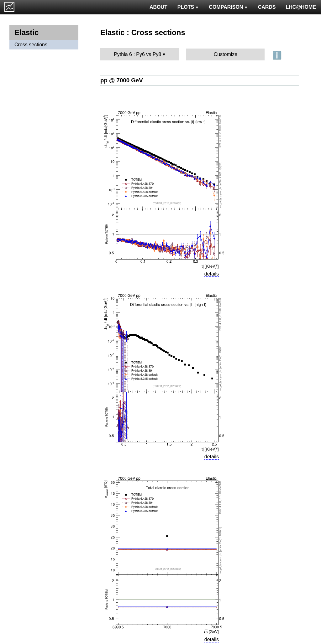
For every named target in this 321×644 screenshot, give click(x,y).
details (212, 274)
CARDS (267, 7)
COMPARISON (228, 7)
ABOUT (158, 7)
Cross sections (31, 45)
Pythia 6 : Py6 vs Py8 (137, 54)
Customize (226, 54)
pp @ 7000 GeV (122, 80)
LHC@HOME (301, 7)
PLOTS (188, 7)
